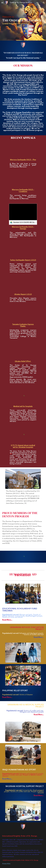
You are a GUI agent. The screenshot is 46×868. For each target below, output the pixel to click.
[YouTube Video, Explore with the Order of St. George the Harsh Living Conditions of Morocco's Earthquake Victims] (23, 180)
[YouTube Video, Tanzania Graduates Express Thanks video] (23, 314)
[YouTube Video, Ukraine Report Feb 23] (23, 285)
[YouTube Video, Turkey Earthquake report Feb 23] (23, 250)
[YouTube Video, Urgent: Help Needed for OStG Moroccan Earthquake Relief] (23, 150)
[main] (23, 20)
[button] (2, 3)
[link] (23, 214)
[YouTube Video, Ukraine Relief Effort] (23, 351)
